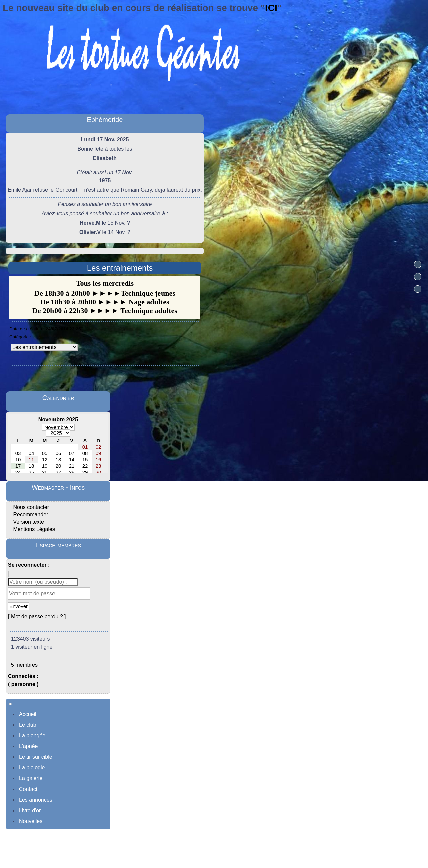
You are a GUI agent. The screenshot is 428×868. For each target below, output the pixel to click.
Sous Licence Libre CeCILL (251, 853)
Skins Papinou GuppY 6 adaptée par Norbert (191, 861)
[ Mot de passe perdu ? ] (37, 616)
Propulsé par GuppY (169, 853)
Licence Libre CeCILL (262, 861)
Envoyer (19, 606)
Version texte (28, 522)
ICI (271, 8)
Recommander (30, 514)
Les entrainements (120, 268)
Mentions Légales (33, 529)
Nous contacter (30, 507)
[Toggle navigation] (10, 704)
